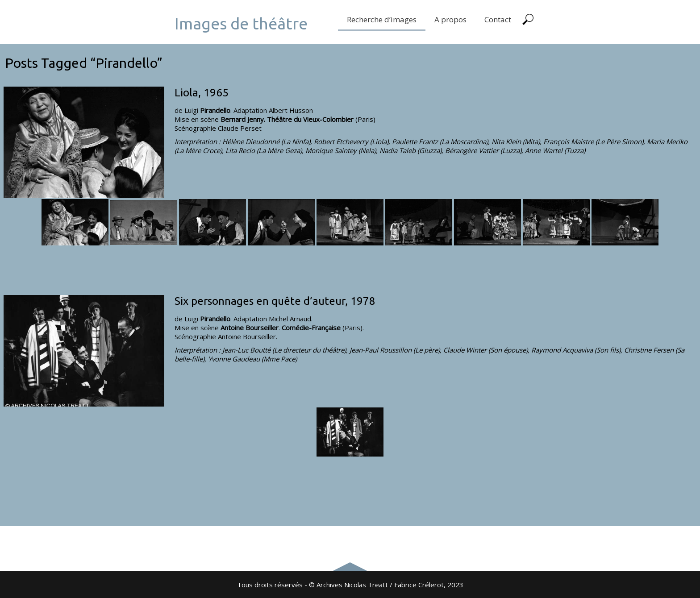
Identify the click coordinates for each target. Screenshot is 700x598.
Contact (498, 19)
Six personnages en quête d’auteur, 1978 (275, 301)
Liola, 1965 (202, 93)
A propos (450, 19)
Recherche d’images (382, 19)
